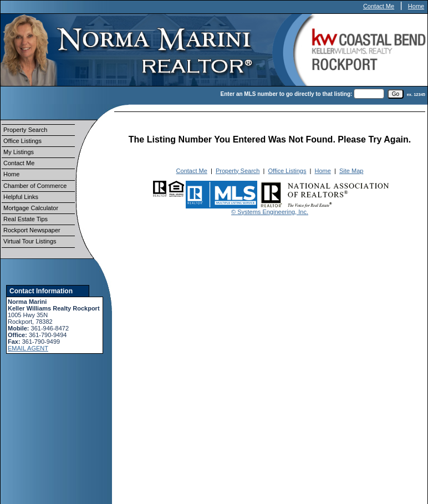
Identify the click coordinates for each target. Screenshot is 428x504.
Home (416, 6)
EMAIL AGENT (28, 348)
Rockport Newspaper (32, 230)
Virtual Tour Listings (30, 241)
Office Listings (22, 141)
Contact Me (379, 6)
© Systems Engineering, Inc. (270, 212)
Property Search (25, 130)
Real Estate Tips (26, 219)
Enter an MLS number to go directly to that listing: (287, 94)
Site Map (351, 171)
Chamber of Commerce (35, 186)
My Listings (19, 152)
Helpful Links (21, 197)
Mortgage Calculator (31, 208)
